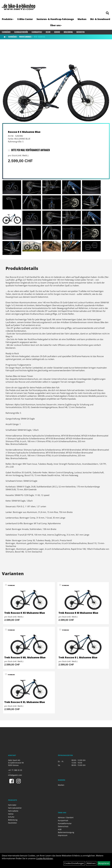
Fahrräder (6, 32)
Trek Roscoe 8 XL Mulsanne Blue (25, 702)
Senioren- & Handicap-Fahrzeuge (55, 19)
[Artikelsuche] (107, 13)
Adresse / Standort (66, 817)
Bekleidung (68, 32)
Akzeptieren (104, 863)
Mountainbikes (25, 37)
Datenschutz (63, 826)
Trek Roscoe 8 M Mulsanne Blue (78, 613)
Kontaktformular (65, 823)
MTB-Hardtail (40, 37)
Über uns (56, 25)
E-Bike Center (25, 19)
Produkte (8, 19)
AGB (60, 829)
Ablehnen (91, 863)
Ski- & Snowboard (100, 19)
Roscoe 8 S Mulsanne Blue (24, 132)
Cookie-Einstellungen (74, 863)
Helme (48, 32)
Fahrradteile (37, 32)
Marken (82, 19)
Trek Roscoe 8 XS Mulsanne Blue (25, 613)
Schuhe (57, 32)
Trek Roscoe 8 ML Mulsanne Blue (25, 657)
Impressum (63, 835)
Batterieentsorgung (66, 832)
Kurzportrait (63, 820)
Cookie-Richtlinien (45, 858)
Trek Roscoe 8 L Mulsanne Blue (78, 657)
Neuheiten (80, 32)
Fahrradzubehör (21, 32)
